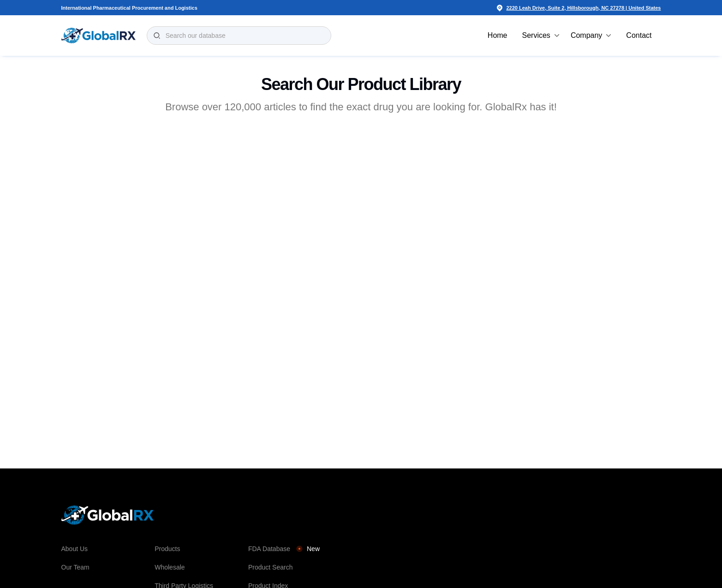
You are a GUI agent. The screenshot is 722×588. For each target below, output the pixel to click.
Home (498, 35)
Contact (639, 35)
